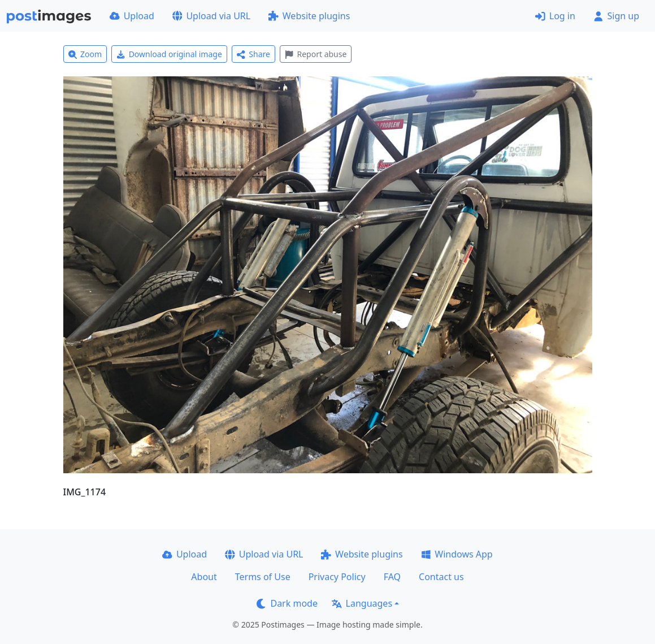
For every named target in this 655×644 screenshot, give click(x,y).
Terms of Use (263, 577)
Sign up (616, 16)
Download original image (169, 54)
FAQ (392, 577)
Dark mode (287, 603)
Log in (555, 16)
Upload (132, 16)
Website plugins (309, 16)
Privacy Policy (337, 577)
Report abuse (316, 54)
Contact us (441, 577)
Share (253, 54)
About (204, 577)
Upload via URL (211, 16)
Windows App (457, 554)
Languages (362, 603)
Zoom (85, 54)
